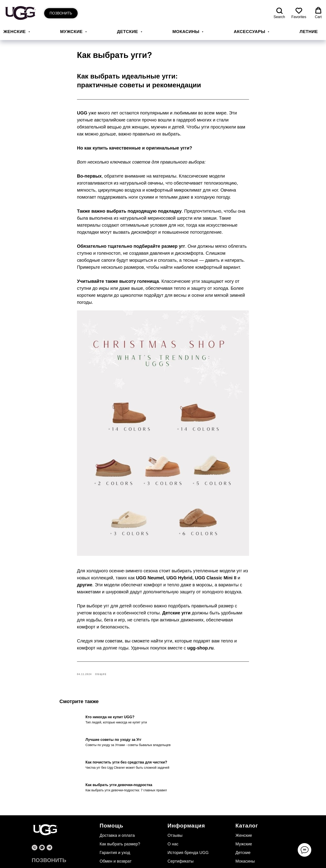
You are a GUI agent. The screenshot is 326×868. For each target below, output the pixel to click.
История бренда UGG (188, 832)
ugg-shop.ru (200, 637)
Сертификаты (181, 841)
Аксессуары (250, 32)
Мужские (72, 32)
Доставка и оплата (117, 815)
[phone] (35, 827)
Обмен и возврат (116, 841)
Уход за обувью (182, 858)
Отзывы (175, 815)
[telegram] (49, 827)
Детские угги (176, 602)
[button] (279, 13)
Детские (128, 32)
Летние (309, 32)
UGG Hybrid (179, 567)
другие (85, 574)
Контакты (176, 849)
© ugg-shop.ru (40, 850)
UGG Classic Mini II (216, 567)
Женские (15, 32)
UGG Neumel (150, 567)
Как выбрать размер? (120, 824)
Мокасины (187, 32)
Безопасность (113, 849)
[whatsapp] (42, 827)
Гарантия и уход (115, 832)
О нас (173, 824)
